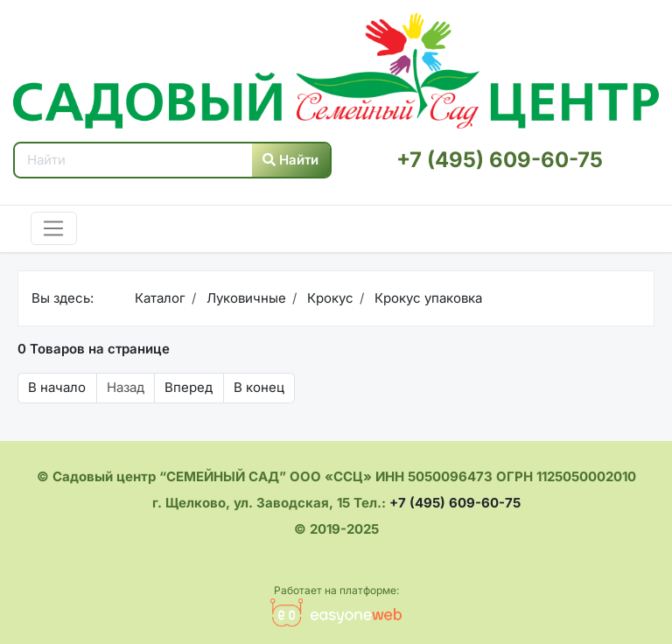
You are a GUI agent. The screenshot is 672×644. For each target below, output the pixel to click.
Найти (290, 160)
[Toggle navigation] (54, 228)
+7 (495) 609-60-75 (500, 160)
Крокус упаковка (427, 298)
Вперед (189, 387)
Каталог (160, 298)
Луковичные (245, 298)
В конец (259, 387)
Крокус (329, 298)
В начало (57, 387)
